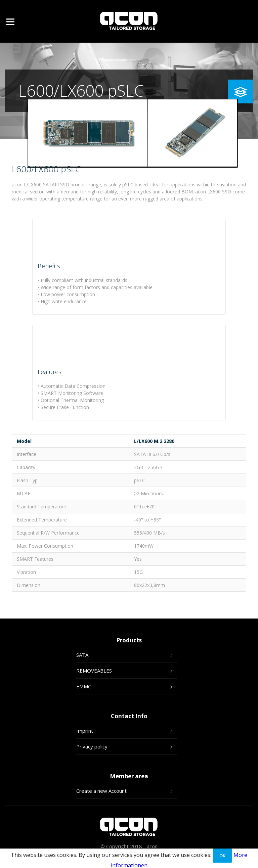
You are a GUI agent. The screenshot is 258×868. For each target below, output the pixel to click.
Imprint (85, 731)
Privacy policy (92, 746)
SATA (82, 655)
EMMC (84, 686)
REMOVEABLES (94, 671)
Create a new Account (101, 791)
